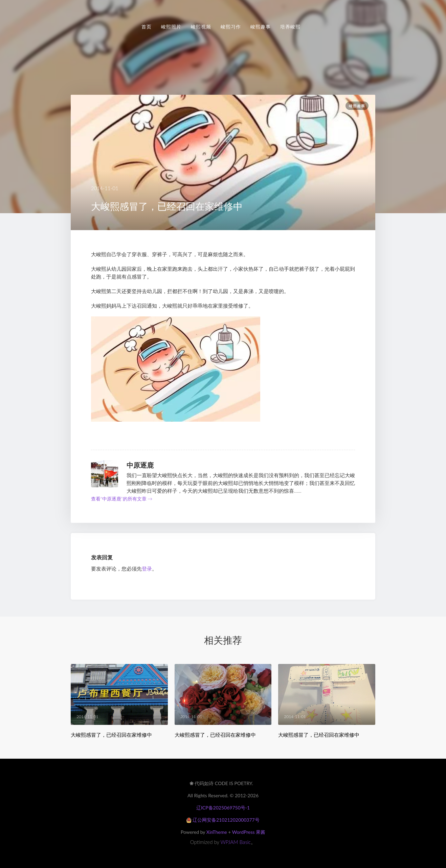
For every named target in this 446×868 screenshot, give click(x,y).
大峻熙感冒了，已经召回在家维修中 (111, 735)
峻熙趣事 (261, 27)
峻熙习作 (231, 27)
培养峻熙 (290, 27)
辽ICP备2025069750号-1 (223, 808)
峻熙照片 (171, 27)
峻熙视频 (201, 27)
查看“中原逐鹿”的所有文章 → (122, 499)
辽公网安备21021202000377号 (223, 820)
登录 (147, 569)
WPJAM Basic (236, 842)
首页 (147, 27)
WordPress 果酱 (249, 832)
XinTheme (217, 832)
